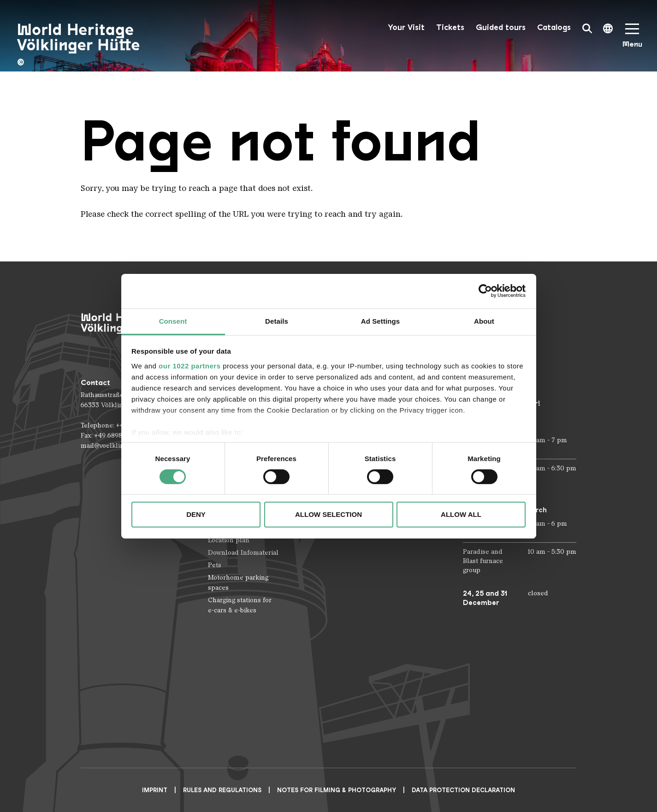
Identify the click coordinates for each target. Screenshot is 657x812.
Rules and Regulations (222, 790)
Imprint (155, 790)
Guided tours (501, 27)
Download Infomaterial (243, 553)
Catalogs (554, 27)
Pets (215, 565)
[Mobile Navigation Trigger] (632, 39)
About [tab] (484, 321)
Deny (196, 514)
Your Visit (406, 27)
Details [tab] (277, 321)
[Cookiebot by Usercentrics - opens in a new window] (485, 291)
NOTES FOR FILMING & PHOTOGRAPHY (337, 790)
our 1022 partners (189, 365)
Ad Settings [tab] (380, 321)
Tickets (450, 27)
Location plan (229, 540)
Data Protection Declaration (463, 790)
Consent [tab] (173, 321)
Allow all (461, 514)
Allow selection (328, 514)
